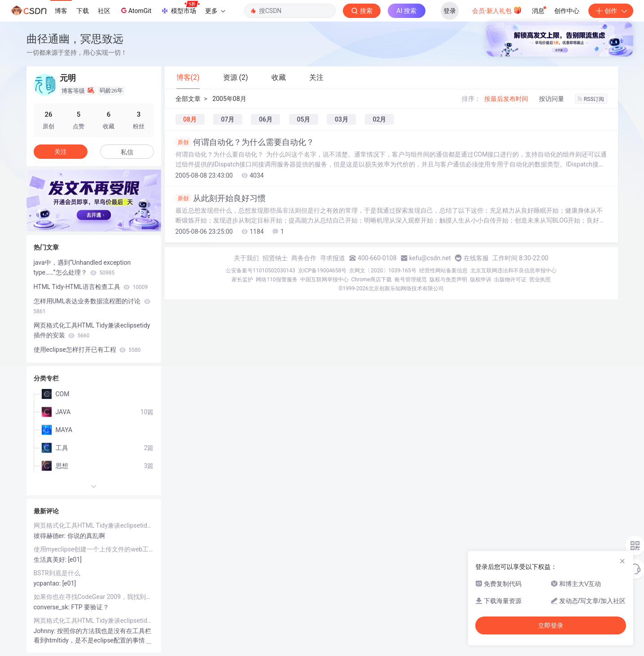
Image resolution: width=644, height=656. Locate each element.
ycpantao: (48, 583)
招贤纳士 (275, 258)
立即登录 (551, 625)
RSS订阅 (591, 99)
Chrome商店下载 (372, 280)
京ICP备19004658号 (322, 271)
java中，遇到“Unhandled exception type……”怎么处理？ (82, 267)
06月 (266, 119)
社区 (104, 11)
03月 (342, 119)
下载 (83, 11)
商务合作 (304, 258)
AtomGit (135, 10)
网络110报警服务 (276, 280)
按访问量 (552, 99)
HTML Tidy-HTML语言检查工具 (91, 287)
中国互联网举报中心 (324, 280)
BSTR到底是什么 (57, 573)
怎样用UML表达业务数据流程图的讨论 (92, 306)
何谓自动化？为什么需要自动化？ (245, 142)
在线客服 (476, 258)
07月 (228, 119)
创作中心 (567, 11)
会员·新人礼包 (497, 10)
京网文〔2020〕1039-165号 (383, 271)
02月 (379, 119)
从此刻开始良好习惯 (221, 198)
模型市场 (180, 8)
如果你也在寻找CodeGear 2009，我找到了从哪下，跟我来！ (94, 597)
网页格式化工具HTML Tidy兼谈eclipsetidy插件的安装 (92, 330)
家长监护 (242, 280)
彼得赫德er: (50, 536)
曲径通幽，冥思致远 (75, 39)
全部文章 (188, 99)
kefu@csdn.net (430, 258)
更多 (215, 11)
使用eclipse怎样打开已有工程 (87, 350)
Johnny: (45, 631)
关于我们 (246, 258)
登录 (450, 11)
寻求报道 (333, 258)
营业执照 (540, 280)
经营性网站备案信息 (443, 271)
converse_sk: (53, 607)
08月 (190, 119)
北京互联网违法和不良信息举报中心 (513, 271)
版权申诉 (481, 280)
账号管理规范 (411, 280)
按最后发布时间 (506, 99)
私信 (127, 152)
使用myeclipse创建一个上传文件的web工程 (94, 549)
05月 (303, 119)
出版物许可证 (510, 280)
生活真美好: (51, 560)
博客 (61, 11)
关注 (61, 152)
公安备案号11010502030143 (260, 271)
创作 (611, 11)
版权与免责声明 (448, 280)
